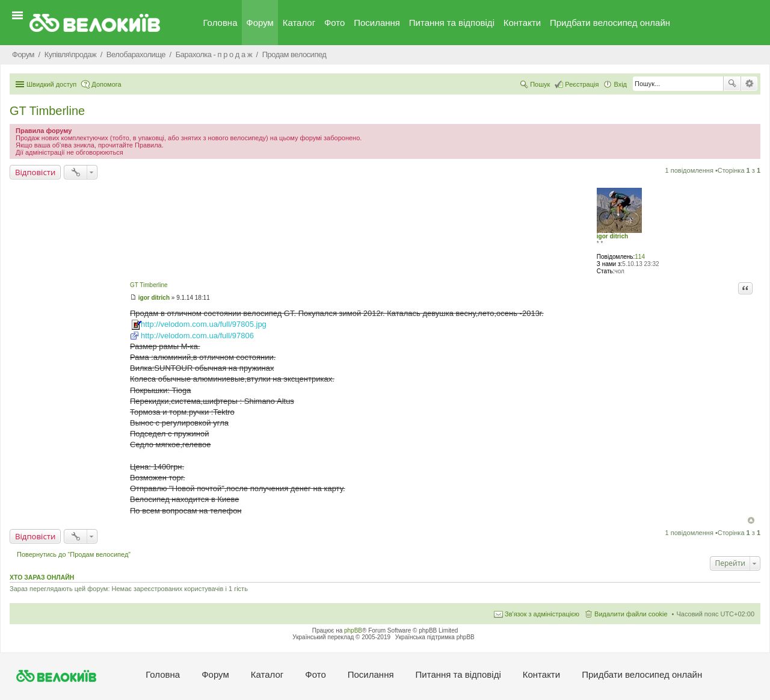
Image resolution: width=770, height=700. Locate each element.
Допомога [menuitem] (106, 84)
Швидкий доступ (51, 84)
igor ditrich (612, 236)
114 (640, 257)
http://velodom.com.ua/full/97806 (197, 336)
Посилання (377, 23)
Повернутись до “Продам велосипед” (74, 554)
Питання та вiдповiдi (452, 23)
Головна (220, 23)
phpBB (353, 630)
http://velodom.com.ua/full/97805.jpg (204, 324)
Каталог (299, 23)
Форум (260, 23)
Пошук (732, 84)
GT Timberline (47, 111)
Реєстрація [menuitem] (582, 84)
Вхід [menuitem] (620, 84)
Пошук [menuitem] (540, 84)
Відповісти (35, 172)
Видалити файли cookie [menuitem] (631, 614)
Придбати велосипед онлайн (610, 23)
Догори (751, 520)
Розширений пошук (749, 84)
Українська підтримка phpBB (435, 637)
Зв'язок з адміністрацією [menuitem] (542, 614)
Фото (334, 23)
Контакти (522, 23)
